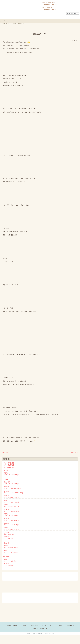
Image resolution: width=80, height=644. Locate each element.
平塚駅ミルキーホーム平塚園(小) (11, 551)
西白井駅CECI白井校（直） (9, 538)
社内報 (60, 626)
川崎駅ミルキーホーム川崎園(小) (11, 547)
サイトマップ (34, 626)
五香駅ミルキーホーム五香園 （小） (12, 506)
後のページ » (74, 452)
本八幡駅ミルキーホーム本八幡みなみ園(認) (13, 492)
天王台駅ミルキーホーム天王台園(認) (11, 510)
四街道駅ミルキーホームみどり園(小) (11, 524)
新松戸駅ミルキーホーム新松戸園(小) (11, 497)
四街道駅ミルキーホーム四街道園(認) (11, 519)
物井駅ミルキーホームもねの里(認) (11, 529)
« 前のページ (6, 452)
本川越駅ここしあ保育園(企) (9, 565)
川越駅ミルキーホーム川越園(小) (11, 560)
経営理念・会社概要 (12, 626)
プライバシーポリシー (48, 626)
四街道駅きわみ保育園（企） (9, 533)
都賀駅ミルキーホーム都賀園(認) (11, 515)
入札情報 (24, 626)
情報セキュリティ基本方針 (41, 629)
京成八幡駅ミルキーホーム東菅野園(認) (11, 483)
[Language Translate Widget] (73, 13)
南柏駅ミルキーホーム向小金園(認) (11, 501)
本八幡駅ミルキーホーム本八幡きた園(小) (13, 487)
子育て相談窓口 (71, 626)
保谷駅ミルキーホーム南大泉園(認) (11, 474)
